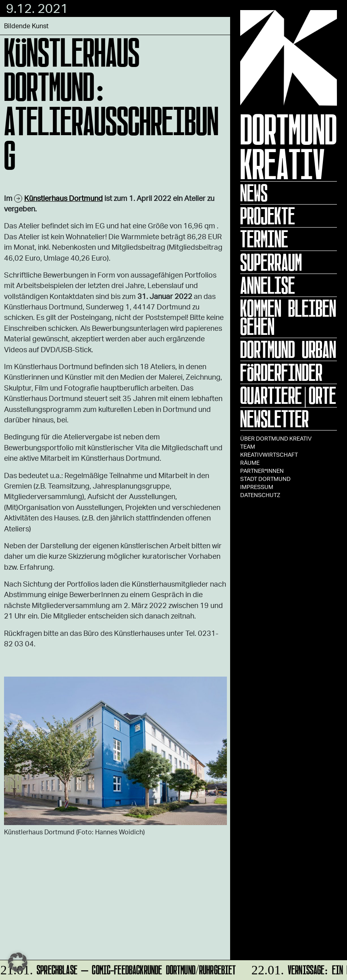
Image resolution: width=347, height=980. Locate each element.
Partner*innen (262, 471)
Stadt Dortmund (265, 479)
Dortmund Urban (288, 349)
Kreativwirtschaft (269, 454)
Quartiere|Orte (288, 395)
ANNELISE (268, 285)
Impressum (257, 487)
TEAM (248, 446)
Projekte (268, 216)
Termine (264, 239)
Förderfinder (281, 372)
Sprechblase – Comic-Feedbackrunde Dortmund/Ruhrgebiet (119, 969)
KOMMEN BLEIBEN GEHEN (288, 317)
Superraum (271, 262)
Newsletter (274, 419)
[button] (18, 962)
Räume (250, 463)
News (254, 193)
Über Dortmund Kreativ (276, 438)
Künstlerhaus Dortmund (63, 198)
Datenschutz (260, 495)
